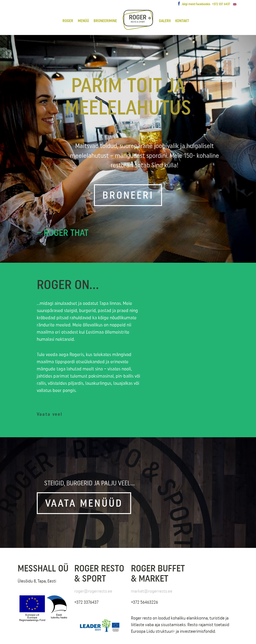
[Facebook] (179, 4)
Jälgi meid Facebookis (196, 4)
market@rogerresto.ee (152, 591)
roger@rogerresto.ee (93, 591)
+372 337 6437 (221, 4)
